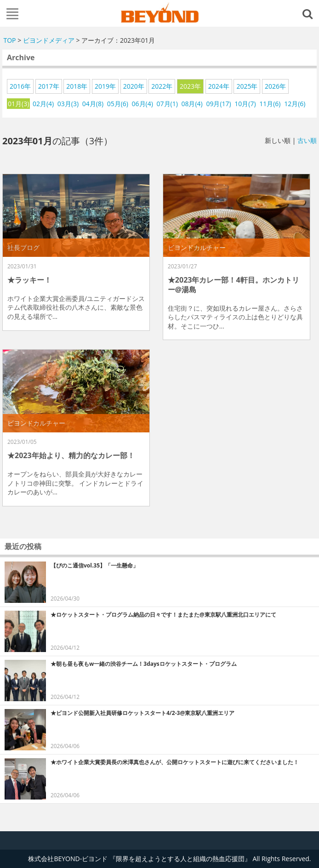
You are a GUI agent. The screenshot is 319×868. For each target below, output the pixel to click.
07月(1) (167, 104)
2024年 (219, 86)
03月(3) (68, 104)
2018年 (77, 86)
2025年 (247, 86)
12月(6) (295, 104)
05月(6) (118, 104)
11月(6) (270, 104)
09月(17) (218, 104)
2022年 (162, 86)
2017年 (49, 86)
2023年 (190, 86)
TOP (10, 40)
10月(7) (245, 104)
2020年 (134, 86)
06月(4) (142, 104)
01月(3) (18, 104)
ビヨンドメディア (49, 40)
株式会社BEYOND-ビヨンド (160, 12)
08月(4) (192, 104)
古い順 (307, 140)
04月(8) (93, 104)
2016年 (20, 86)
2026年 (275, 86)
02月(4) (43, 104)
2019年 (105, 86)
